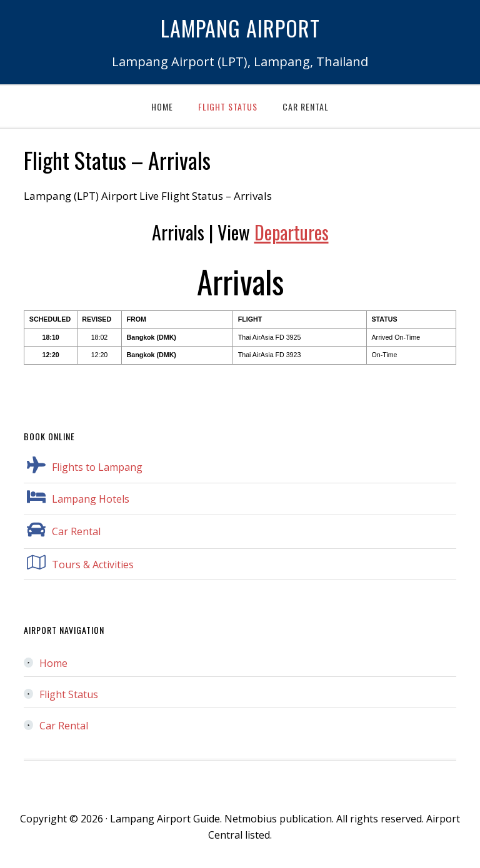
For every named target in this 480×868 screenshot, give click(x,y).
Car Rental (76, 531)
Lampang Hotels (91, 499)
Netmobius (251, 819)
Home (53, 663)
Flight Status (69, 694)
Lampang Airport (240, 25)
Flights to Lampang (97, 467)
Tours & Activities (93, 565)
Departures (292, 232)
